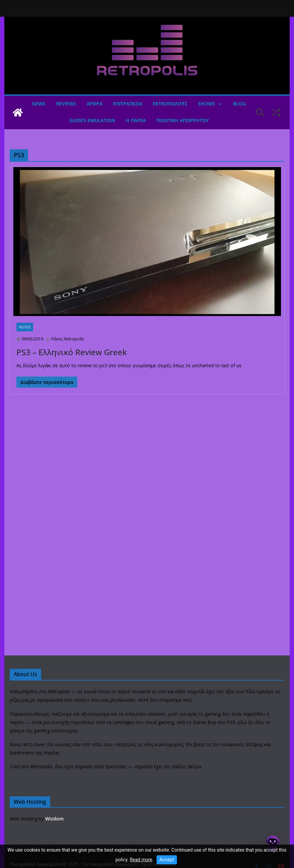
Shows (207, 104)
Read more (141, 860)
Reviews (66, 104)
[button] (219, 104)
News (39, 104)
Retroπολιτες (170, 104)
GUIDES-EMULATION (92, 120)
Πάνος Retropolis (68, 339)
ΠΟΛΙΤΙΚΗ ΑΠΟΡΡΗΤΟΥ (183, 120)
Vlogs (25, 327)
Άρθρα (94, 104)
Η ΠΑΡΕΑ (136, 120)
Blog (239, 104)
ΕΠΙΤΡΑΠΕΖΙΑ (128, 104)
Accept (167, 860)
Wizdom (54, 819)
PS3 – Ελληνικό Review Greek (72, 352)
